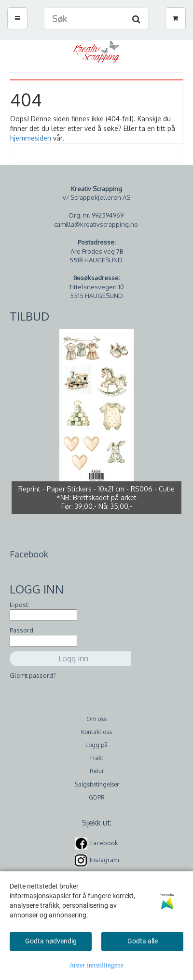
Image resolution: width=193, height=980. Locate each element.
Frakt (97, 758)
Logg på (96, 745)
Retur (97, 771)
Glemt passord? (33, 675)
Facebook (104, 843)
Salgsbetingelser (97, 784)
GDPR (97, 797)
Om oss (96, 719)
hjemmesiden (31, 138)
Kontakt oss (96, 732)
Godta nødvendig (51, 941)
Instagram (104, 860)
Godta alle (143, 941)
